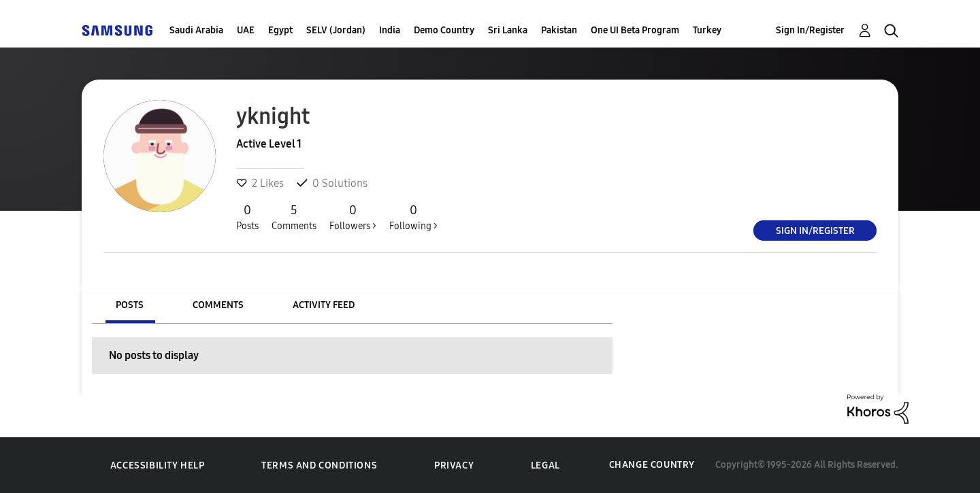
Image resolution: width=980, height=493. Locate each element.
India (390, 30)
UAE (246, 30)
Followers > (353, 217)
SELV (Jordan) (336, 30)
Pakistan (559, 30)
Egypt (280, 30)
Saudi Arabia (196, 30)
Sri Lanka (508, 30)
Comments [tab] (218, 305)
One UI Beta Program (635, 30)
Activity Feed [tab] (324, 305)
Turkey (707, 30)
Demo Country (444, 30)
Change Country (652, 465)
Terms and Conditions (319, 465)
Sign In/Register (810, 30)
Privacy (454, 465)
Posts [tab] (130, 305)
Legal (545, 465)
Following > (413, 217)
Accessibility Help (158, 465)
